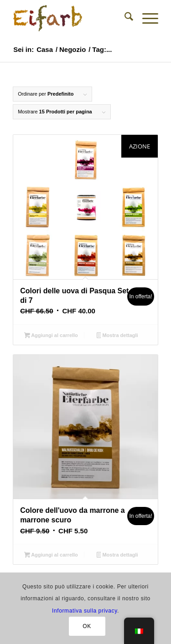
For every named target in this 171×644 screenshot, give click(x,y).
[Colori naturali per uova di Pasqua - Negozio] (71, 18)
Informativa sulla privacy (85, 611)
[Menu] (146, 18)
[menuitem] (124, 18)
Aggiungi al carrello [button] (51, 336)
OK (87, 626)
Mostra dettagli (117, 336)
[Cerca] (124, 18)
